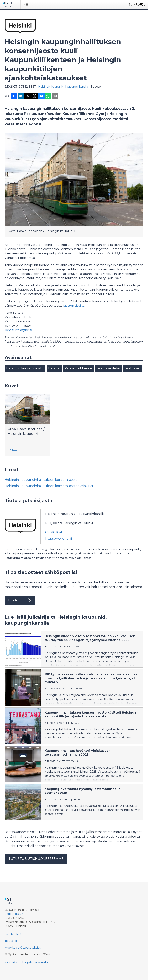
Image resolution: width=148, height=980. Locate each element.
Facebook (11, 934)
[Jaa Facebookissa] (14, 96)
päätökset (132, 368)
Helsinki (54, 368)
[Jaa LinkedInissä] (21, 96)
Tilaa (20, 600)
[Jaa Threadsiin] (34, 96)
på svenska (41, 962)
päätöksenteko (108, 368)
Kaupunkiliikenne (78, 368)
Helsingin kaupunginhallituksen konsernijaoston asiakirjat (49, 486)
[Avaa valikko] (27, 4)
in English (26, 962)
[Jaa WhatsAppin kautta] (48, 96)
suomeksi (11, 962)
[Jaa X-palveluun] (28, 96)
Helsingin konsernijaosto (25, 368)
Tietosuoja (11, 941)
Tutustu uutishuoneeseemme (36, 859)
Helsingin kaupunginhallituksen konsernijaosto (41, 480)
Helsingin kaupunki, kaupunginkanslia (63, 87)
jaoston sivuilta (74, 305)
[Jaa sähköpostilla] (55, 96)
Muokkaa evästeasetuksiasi (23, 948)
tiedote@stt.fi (14, 914)
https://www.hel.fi (59, 539)
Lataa (12, 450)
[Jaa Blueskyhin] (41, 96)
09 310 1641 (54, 532)
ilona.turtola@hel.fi (18, 330)
